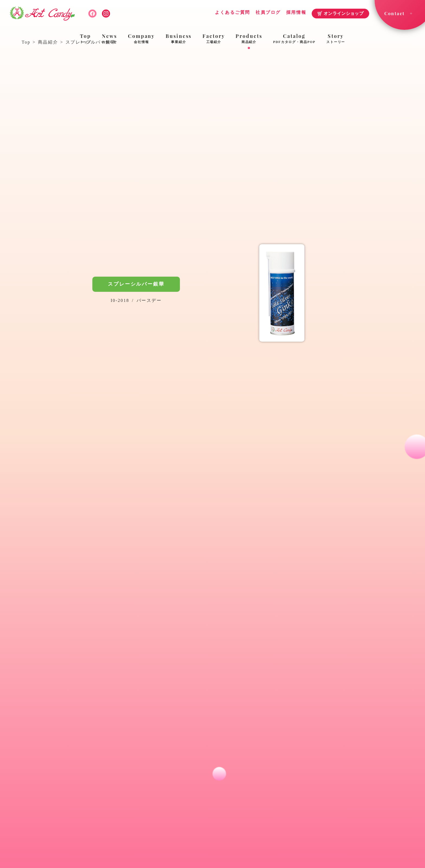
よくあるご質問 (233, 12)
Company (141, 39)
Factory (214, 39)
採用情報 (296, 12)
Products (249, 39)
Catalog (294, 39)
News (110, 39)
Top (86, 39)
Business (179, 39)
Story (336, 39)
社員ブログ (268, 12)
